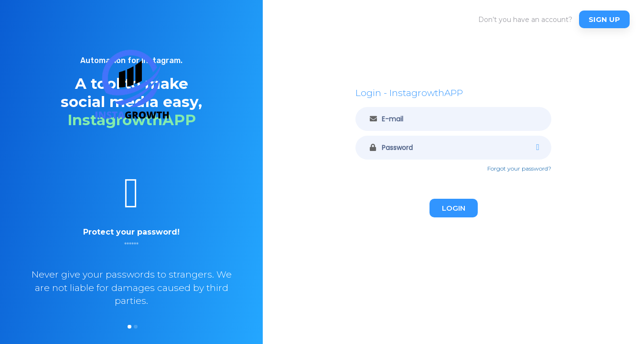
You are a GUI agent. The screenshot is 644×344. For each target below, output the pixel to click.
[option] (131, 249)
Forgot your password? (519, 168)
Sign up (604, 19)
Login (454, 208)
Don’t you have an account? (525, 20)
